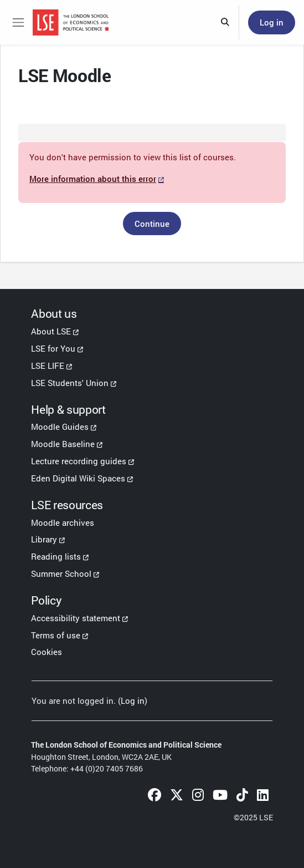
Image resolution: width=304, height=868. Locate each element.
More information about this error (93, 179)
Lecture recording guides (79, 461)
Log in (272, 22)
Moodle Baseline (63, 444)
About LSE (51, 331)
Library (44, 539)
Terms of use (56, 635)
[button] (225, 23)
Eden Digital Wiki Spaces (78, 478)
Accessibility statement (76, 618)
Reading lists (56, 556)
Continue (152, 224)
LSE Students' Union (70, 383)
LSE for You (53, 348)
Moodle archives (63, 522)
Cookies (47, 652)
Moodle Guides (60, 427)
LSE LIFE (48, 366)
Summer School (61, 573)
